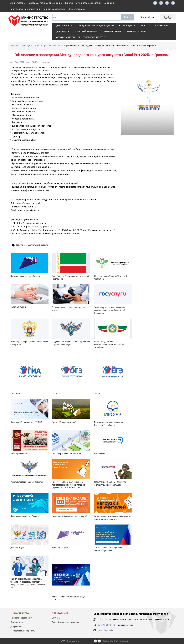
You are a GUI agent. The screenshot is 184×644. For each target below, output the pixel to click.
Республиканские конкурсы (65, 622)
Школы (69, 3)
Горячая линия (113, 32)
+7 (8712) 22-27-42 (107, 625)
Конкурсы (162, 26)
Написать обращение (54, 9)
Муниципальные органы (88, 3)
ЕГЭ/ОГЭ (145, 26)
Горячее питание (137, 32)
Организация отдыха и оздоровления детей (81, 37)
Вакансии (109, 3)
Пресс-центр (128, 26)
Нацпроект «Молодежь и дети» (97, 26)
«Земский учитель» (86, 32)
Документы (63, 32)
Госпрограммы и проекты (23, 631)
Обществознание (77, 9)
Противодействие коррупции (25, 9)
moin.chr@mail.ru (106, 630)
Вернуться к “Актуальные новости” (32, 245)
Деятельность (64, 26)
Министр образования (21, 618)
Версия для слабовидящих (115, 641)
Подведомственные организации (45, 3)
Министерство (17, 3)
